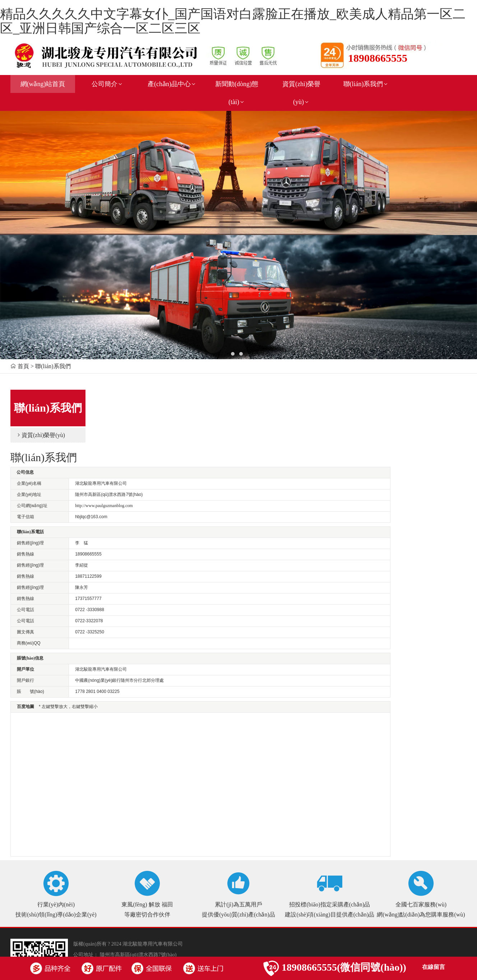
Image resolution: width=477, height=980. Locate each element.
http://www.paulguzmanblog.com (182, 440)
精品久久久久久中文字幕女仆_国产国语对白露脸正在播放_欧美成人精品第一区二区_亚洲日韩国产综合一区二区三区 (233, 21)
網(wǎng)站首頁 (43, 84)
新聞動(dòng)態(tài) (237, 93)
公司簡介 (107, 84)
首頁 (23, 366)
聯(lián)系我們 (366, 84)
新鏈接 (105, 911)
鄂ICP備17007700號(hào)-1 (155, 900)
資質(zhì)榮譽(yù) (301, 93)
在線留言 (434, 967)
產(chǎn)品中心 (172, 84)
